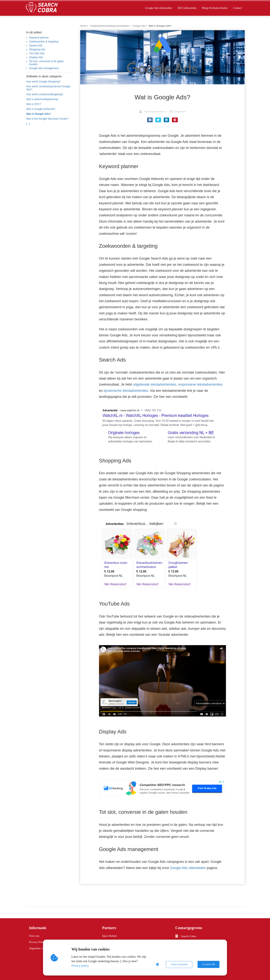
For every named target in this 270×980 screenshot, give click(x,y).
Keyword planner (39, 38)
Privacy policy (80, 966)
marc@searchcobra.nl (155, 112)
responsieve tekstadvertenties (200, 384)
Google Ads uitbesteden (188, 868)
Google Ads (180, 112)
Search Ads (36, 45)
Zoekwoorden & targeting (44, 42)
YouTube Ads (37, 53)
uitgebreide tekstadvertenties (154, 384)
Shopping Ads (37, 49)
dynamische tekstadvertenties (126, 391)
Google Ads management (44, 68)
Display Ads (36, 57)
